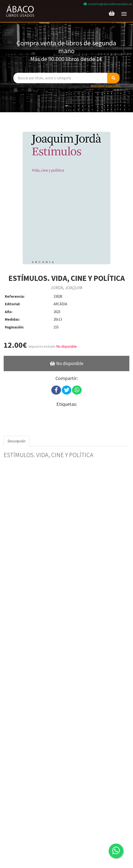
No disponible (66, 346)
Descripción (17, 441)
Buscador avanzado (105, 86)
